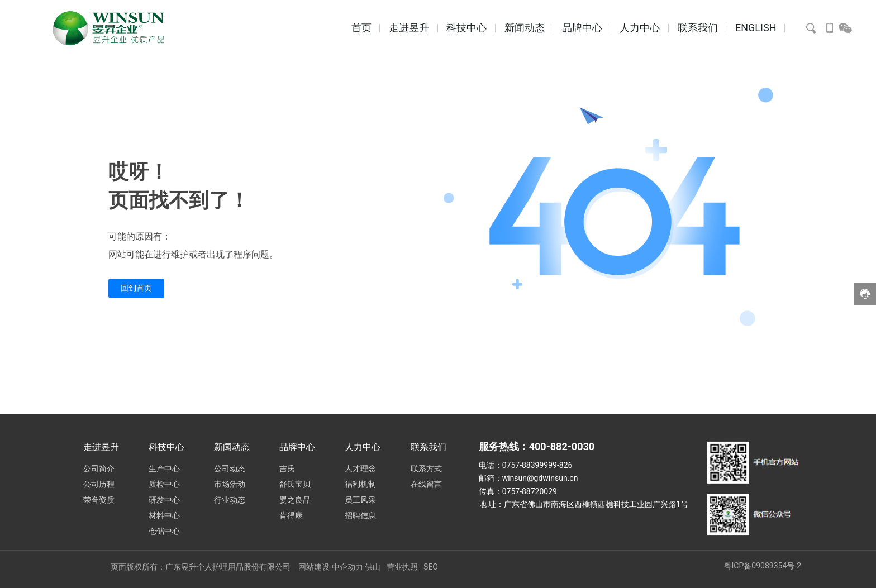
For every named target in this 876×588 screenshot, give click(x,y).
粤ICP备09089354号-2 (763, 566)
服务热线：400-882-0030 (537, 446)
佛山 (373, 567)
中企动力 (347, 567)
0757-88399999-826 (537, 465)
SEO (431, 567)
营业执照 (402, 567)
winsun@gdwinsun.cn (540, 478)
